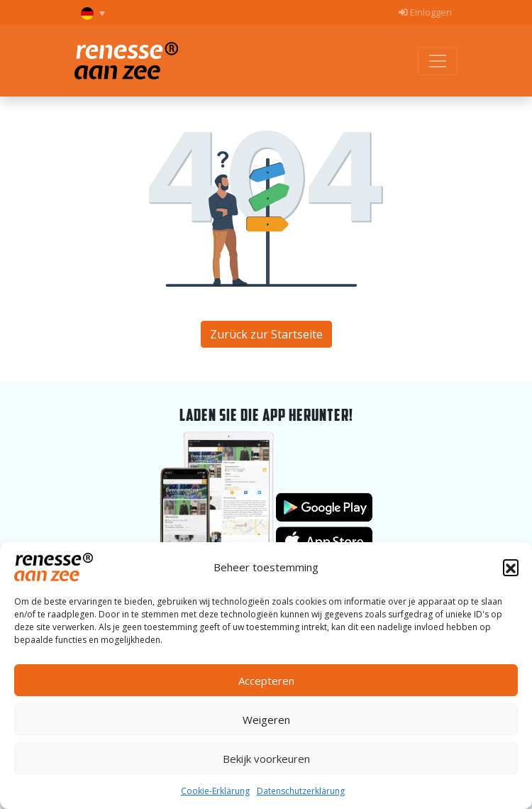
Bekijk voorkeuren (266, 759)
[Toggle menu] (438, 61)
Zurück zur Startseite (266, 334)
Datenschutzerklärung (301, 791)
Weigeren (266, 720)
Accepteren (266, 681)
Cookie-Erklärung (215, 791)
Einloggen (425, 12)
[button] (511, 567)
